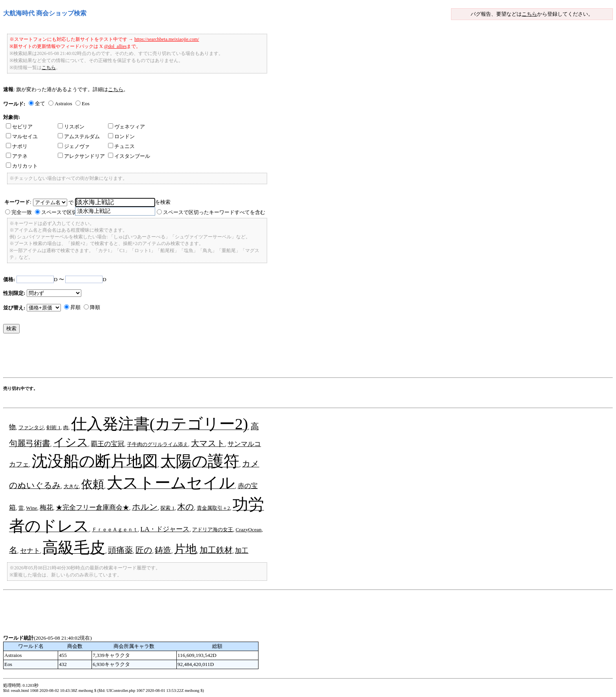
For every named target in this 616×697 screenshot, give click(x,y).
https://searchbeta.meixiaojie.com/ (167, 39)
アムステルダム (79, 136)
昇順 (75, 307)
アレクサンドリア (81, 156)
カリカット (22, 166)
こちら (529, 14)
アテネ (17, 156)
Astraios (63, 103)
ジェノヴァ (74, 146)
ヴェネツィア (126, 127)
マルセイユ (22, 136)
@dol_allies (115, 46)
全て (40, 103)
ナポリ (17, 146)
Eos (86, 103)
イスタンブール (129, 156)
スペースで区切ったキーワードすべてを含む (214, 212)
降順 (95, 307)
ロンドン (121, 136)
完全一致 (22, 212)
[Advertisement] (146, 357)
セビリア (19, 127)
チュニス (121, 146)
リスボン (71, 127)
